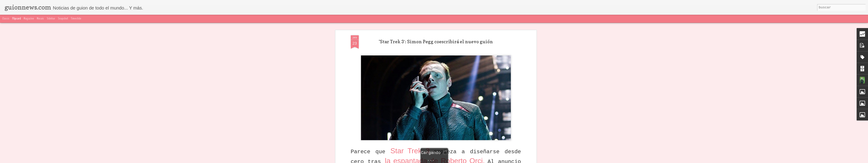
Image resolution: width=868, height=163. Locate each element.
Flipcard (17, 19)
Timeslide (76, 19)
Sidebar (51, 19)
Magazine (29, 19)
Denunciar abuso (541, 160)
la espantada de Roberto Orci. (436, 112)
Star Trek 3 (412, 102)
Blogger (524, 160)
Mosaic (40, 19)
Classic (6, 19)
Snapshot (63, 19)
